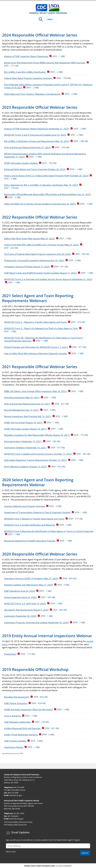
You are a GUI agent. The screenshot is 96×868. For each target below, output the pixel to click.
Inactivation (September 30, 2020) (28, 616)
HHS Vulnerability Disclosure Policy (18, 822)
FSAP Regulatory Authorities (27, 722)
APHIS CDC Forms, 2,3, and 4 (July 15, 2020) (33, 603)
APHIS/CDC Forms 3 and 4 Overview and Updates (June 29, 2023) (44, 135)
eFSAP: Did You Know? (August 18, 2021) (32, 423)
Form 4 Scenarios (21, 716)
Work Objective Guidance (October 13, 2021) (35, 467)
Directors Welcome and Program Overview (33, 506)
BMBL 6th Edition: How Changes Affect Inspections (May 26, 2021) (44, 391)
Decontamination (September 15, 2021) (32, 441)
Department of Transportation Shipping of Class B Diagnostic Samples (46, 512)
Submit (85, 853)
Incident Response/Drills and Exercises (32, 728)
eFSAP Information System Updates (30, 163)
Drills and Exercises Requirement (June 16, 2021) (36, 404)
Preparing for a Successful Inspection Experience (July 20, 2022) (42, 260)
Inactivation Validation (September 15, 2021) (34, 448)
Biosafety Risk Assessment (26, 697)
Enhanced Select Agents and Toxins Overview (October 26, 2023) (43, 169)
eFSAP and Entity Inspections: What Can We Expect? (37, 709)
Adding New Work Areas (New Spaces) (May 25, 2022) (38, 239)
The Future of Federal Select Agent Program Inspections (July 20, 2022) (47, 254)
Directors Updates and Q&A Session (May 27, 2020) (37, 585)
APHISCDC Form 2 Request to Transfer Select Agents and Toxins (43, 519)
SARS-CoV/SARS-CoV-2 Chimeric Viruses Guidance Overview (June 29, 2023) (48, 204)
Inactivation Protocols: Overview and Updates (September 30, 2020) (45, 622)
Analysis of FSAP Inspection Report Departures (35, 56)
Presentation (20, 654)
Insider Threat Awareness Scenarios (29, 735)
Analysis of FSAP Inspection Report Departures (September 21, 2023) (45, 129)
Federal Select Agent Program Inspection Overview (38, 78)
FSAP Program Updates (23, 741)
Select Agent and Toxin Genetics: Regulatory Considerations (41, 94)
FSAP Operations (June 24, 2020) (28, 591)
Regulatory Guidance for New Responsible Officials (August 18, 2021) (46, 435)
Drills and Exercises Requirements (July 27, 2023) (37, 147)
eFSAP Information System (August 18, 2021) (34, 429)
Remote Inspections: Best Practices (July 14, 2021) (36, 416)
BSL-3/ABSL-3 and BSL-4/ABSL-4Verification (33, 72)
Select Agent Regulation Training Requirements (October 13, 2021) (44, 460)
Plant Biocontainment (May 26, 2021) (30, 397)
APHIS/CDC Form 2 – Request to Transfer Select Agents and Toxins (45, 322)
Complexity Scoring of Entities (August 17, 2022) (36, 267)
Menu (51, 19)
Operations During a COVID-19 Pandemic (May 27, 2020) (40, 578)
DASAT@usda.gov (16, 819)
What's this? (11, 852)
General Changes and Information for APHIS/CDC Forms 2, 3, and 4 (45, 347)
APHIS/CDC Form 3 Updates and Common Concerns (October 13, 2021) (47, 454)
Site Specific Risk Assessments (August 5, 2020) (36, 610)
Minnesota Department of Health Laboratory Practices (38, 541)
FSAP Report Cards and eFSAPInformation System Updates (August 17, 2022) (49, 273)
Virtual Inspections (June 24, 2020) (30, 597)
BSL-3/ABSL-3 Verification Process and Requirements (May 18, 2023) (46, 141)
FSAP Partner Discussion (25, 703)
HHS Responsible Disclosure (15, 825)
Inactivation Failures (22, 747)
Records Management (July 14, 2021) (30, 410)
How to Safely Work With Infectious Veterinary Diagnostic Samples (44, 353)
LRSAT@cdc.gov (16, 795)
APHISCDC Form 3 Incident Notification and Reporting (38, 525)
